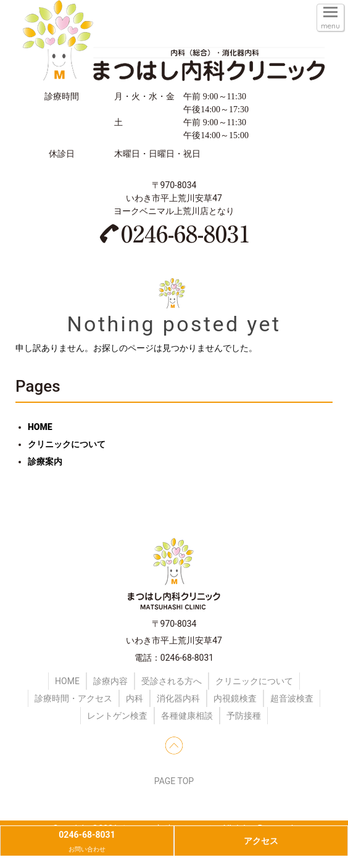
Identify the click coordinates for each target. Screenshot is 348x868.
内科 (135, 698)
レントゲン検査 (117, 716)
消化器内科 (178, 698)
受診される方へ (172, 681)
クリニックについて (67, 444)
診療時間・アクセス (73, 698)
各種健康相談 (187, 716)
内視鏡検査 (235, 698)
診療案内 (45, 461)
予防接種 (244, 716)
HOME (40, 427)
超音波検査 (292, 698)
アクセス (261, 841)
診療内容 (110, 681)
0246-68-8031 (87, 843)
